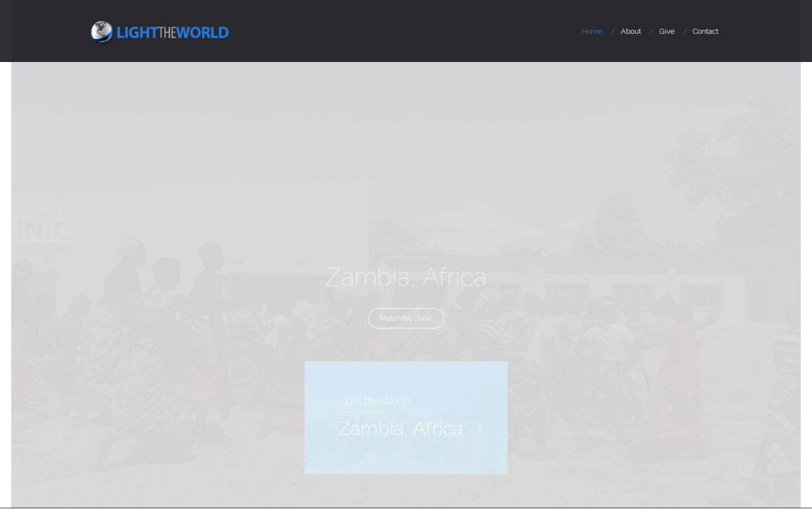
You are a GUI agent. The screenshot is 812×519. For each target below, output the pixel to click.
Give (667, 31)
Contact (706, 31)
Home (592, 31)
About (631, 31)
